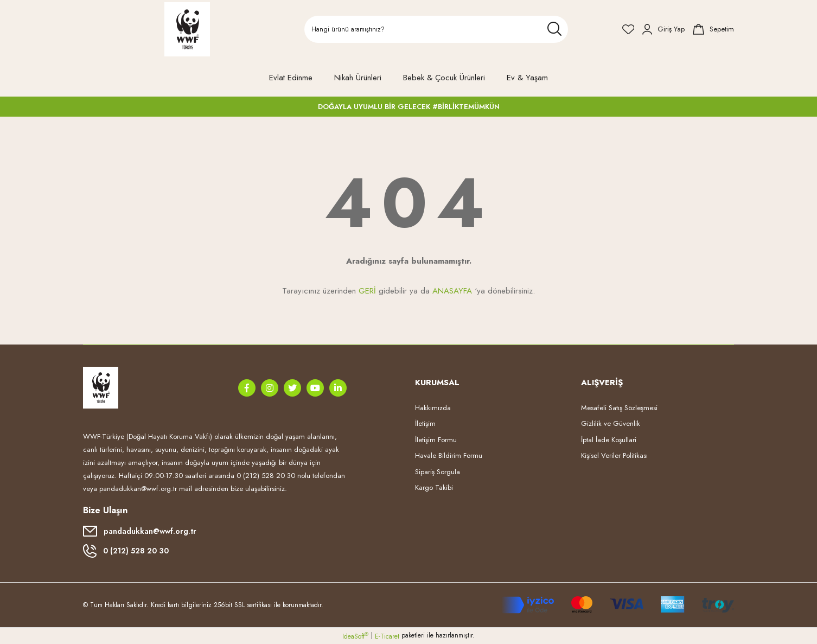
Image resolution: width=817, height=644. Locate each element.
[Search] (436, 29)
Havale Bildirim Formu (449, 455)
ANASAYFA (452, 291)
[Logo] (187, 29)
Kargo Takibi (434, 487)
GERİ (367, 291)
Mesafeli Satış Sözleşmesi (619, 408)
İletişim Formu (436, 440)
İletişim (425, 423)
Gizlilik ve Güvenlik (611, 423)
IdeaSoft (355, 636)
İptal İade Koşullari (609, 440)
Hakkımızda (433, 408)
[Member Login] (663, 29)
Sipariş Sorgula (438, 472)
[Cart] (713, 29)
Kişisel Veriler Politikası (614, 455)
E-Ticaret (387, 636)
